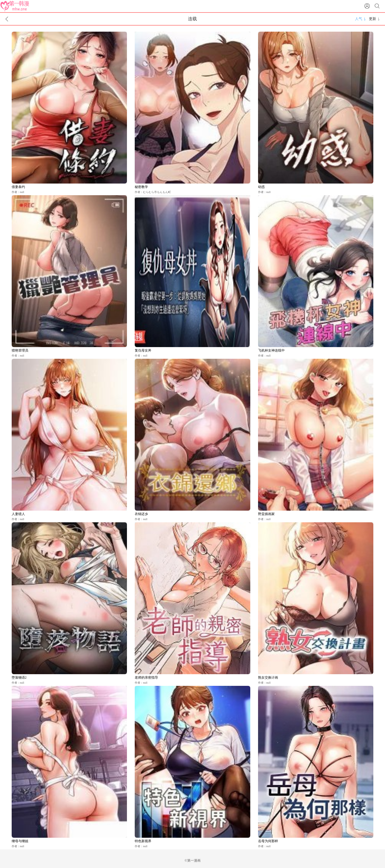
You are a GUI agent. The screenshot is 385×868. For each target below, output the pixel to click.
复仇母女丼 (143, 350)
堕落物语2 (19, 678)
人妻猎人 (18, 514)
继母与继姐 (20, 841)
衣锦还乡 (141, 514)
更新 (372, 19)
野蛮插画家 (266, 514)
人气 (359, 19)
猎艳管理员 (20, 350)
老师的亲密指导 (146, 678)
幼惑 (261, 187)
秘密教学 (141, 187)
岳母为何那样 (268, 841)
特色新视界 (143, 841)
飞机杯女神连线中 (271, 350)
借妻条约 (18, 187)
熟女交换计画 (268, 678)
